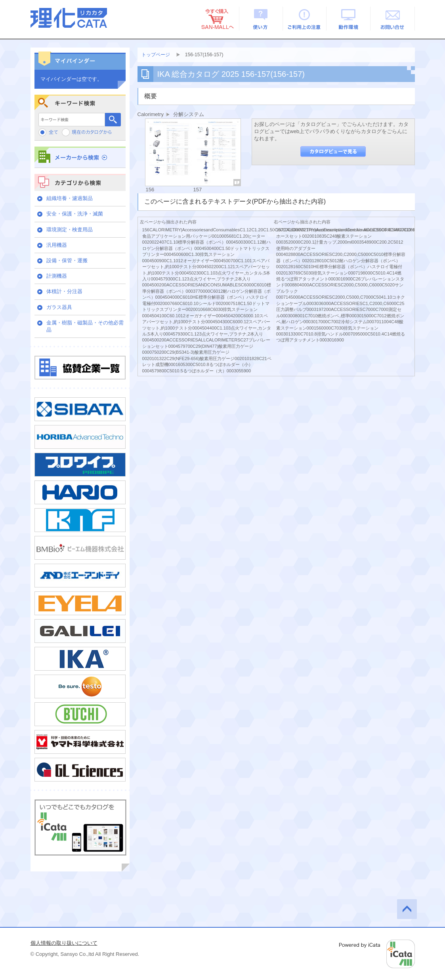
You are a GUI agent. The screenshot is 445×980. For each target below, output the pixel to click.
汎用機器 (57, 245)
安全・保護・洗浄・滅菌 (75, 214)
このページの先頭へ (407, 909)
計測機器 (57, 276)
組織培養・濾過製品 (70, 198)
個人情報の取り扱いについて (64, 943)
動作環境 (349, 19)
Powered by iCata (377, 954)
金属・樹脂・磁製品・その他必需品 (85, 326)
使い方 (261, 19)
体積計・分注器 (64, 291)
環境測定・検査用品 (70, 230)
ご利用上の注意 (305, 19)
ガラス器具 (59, 307)
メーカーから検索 (80, 157)
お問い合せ (393, 19)
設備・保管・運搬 (67, 260)
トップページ (156, 55)
